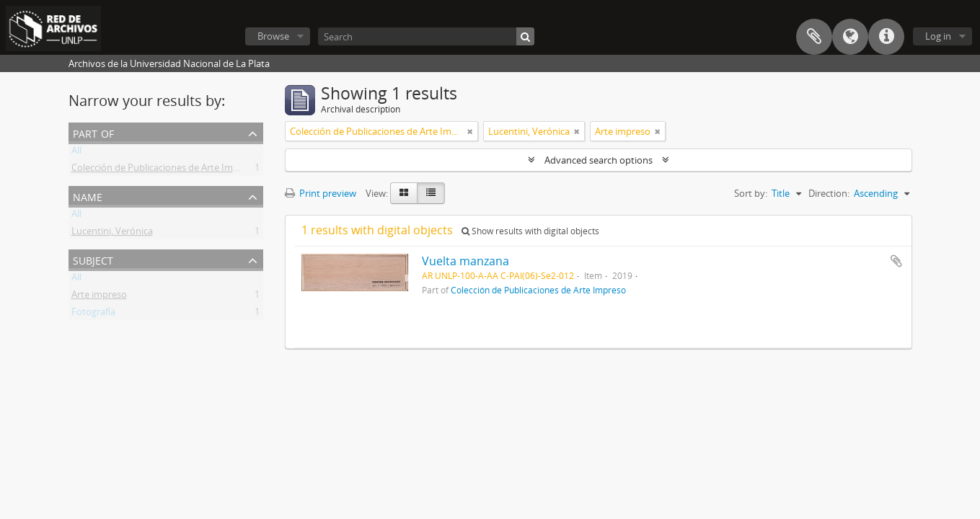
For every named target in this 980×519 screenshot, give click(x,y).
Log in (938, 36)
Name (88, 196)
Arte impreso (99, 297)
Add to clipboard (896, 261)
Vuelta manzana (465, 261)
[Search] (426, 36)
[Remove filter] (470, 131)
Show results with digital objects (530, 231)
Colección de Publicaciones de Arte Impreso (164, 170)
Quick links (886, 37)
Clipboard (814, 37)
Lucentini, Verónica (112, 234)
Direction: (829, 193)
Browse (273, 36)
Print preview (321, 193)
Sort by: (751, 193)
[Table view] (431, 193)
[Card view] (404, 193)
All (76, 153)
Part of (93, 132)
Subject (93, 259)
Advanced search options (599, 160)
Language (850, 37)
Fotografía (93, 314)
